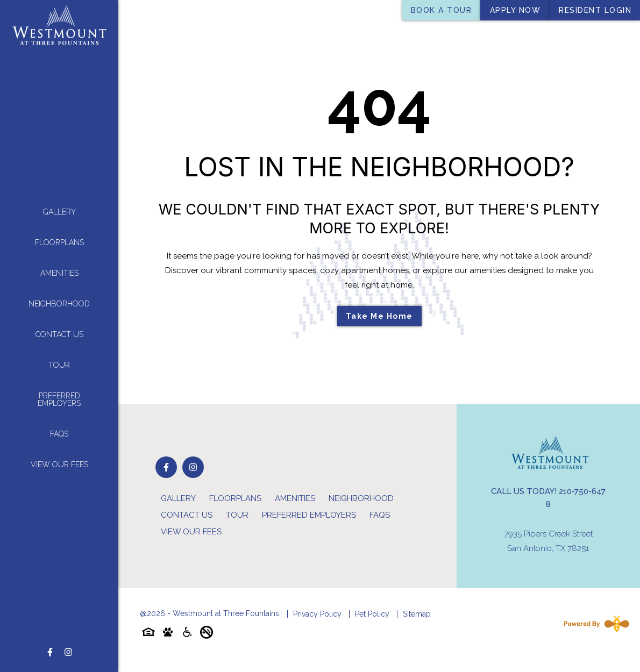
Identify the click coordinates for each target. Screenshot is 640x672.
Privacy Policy (317, 614)
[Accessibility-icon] (187, 634)
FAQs (59, 433)
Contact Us (59, 333)
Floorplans (59, 241)
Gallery (59, 211)
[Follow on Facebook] (50, 650)
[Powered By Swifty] (594, 624)
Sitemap (417, 614)
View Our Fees (59, 463)
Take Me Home (379, 316)
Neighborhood (59, 303)
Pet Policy (372, 614)
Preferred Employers (59, 398)
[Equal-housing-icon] (148, 634)
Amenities (59, 272)
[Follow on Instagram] (68, 650)
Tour (59, 364)
